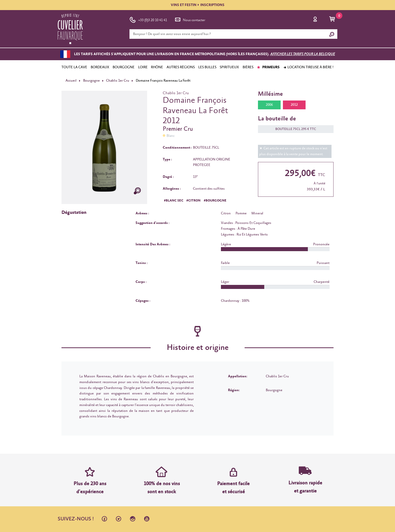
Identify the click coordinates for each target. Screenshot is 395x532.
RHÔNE (157, 67)
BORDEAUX (100, 67)
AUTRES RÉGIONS (181, 67)
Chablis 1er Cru (118, 81)
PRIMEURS (268, 67)
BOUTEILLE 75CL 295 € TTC (293, 129)
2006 (269, 105)
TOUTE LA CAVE (74, 67)
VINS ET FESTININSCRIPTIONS (198, 5)
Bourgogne (91, 81)
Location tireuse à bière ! (308, 67)
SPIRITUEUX (229, 67)
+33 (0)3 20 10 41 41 (148, 19)
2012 (294, 105)
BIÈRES (248, 67)
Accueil (71, 81)
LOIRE (143, 67)
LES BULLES (207, 67)
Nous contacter (190, 19)
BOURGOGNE (124, 67)
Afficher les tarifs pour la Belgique (303, 54)
